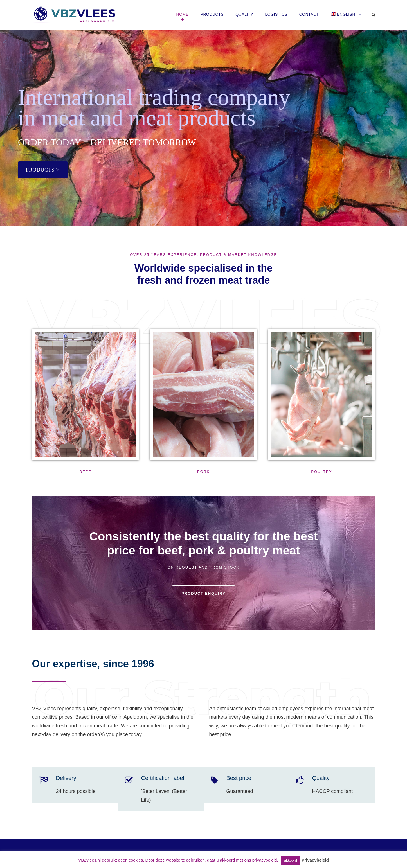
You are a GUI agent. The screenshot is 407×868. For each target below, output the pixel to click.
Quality (244, 14)
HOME (183, 14)
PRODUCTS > (43, 170)
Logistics (276, 14)
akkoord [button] (291, 860)
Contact (309, 14)
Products (212, 14)
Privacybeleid (315, 860)
